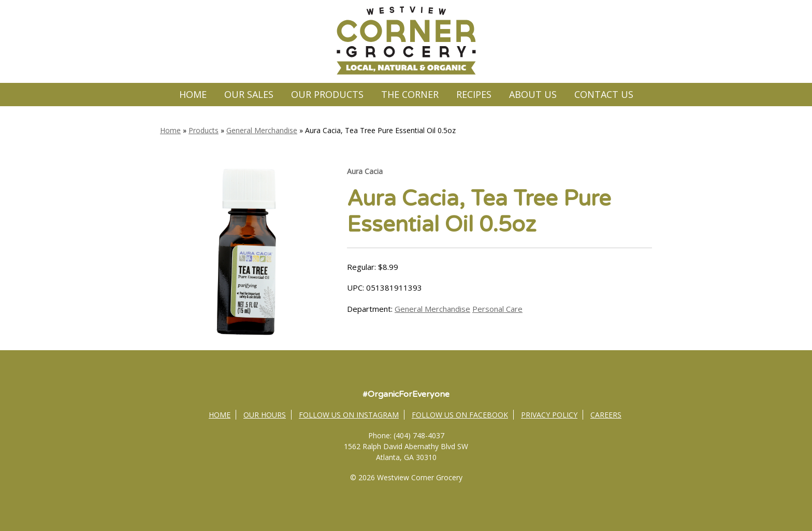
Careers (606, 415)
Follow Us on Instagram (349, 415)
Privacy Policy (549, 415)
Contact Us (604, 94)
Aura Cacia (365, 171)
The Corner (410, 94)
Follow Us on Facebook (460, 415)
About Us (533, 94)
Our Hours (265, 415)
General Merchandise (262, 130)
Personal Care (497, 309)
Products (204, 130)
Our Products (327, 94)
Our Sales (249, 94)
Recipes (474, 94)
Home (193, 94)
